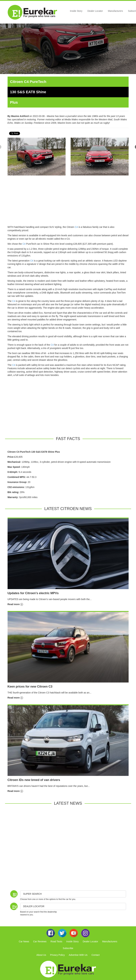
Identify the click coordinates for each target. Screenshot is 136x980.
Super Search (32, 894)
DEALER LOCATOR (34, 906)
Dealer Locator (95, 11)
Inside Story (76, 11)
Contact (95, 955)
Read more (15, 604)
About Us (41, 955)
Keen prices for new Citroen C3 (30, 687)
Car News (24, 941)
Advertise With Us (78, 955)
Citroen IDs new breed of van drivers (34, 780)
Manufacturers (115, 11)
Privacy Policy (57, 955)
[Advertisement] (68, 202)
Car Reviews (40, 941)
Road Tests (56, 941)
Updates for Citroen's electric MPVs (33, 593)
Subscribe (68, 948)
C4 (76, 227)
